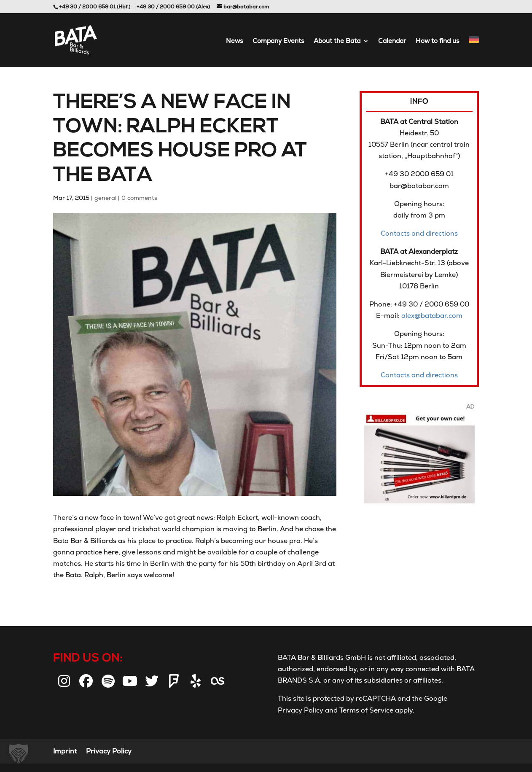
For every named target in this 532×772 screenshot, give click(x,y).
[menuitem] (474, 52)
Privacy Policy (301, 710)
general (105, 198)
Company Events (278, 41)
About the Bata (337, 41)
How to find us (438, 41)
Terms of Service (365, 710)
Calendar (392, 41)
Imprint (65, 751)
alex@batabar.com (432, 316)
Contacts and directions (419, 233)
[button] (19, 753)
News (235, 41)
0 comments (139, 198)
